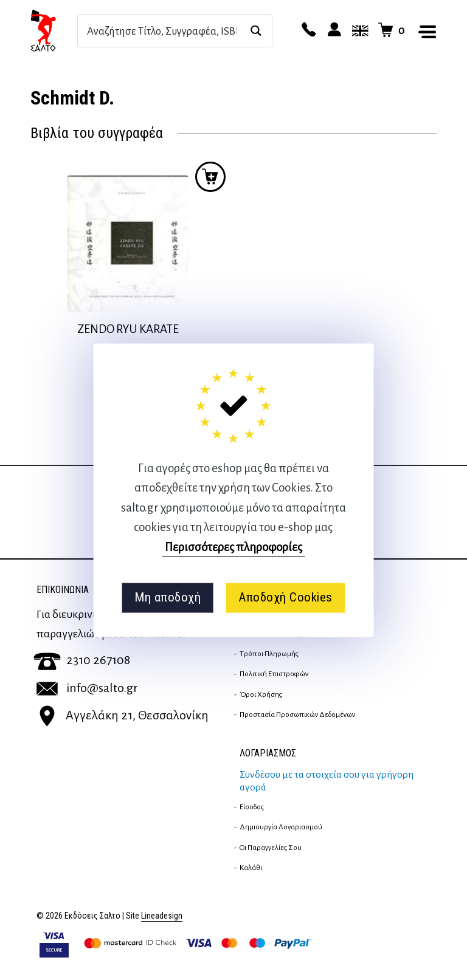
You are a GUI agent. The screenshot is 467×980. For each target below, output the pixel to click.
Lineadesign (162, 916)
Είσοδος (252, 807)
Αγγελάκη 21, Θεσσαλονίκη (123, 715)
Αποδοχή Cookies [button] (285, 598)
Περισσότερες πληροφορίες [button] (233, 547)
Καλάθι (251, 868)
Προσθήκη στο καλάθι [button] (210, 177)
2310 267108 (82, 660)
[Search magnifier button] (256, 31)
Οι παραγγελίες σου (271, 848)
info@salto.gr (87, 688)
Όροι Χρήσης (261, 694)
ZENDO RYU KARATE (128, 329)
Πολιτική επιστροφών (274, 674)
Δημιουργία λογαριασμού (281, 827)
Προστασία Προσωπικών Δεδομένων (297, 714)
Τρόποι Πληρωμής (269, 654)
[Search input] (162, 31)
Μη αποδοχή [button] (168, 598)
